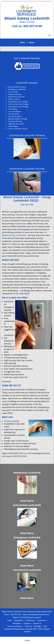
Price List (28, 626)
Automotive (42, 620)
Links (45, 626)
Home (22, 42)
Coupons (27, 623)
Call (27, 640)
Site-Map (37, 626)
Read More (27, 501)
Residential (19, 620)
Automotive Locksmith (27, 505)
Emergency (17, 623)
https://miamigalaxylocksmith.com (36, 615)
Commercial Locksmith (27, 570)
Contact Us (37, 623)
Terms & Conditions (15, 626)
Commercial (30, 620)
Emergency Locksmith (27, 537)
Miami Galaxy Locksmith (14, 235)
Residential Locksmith (27, 473)
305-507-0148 (33, 26)
